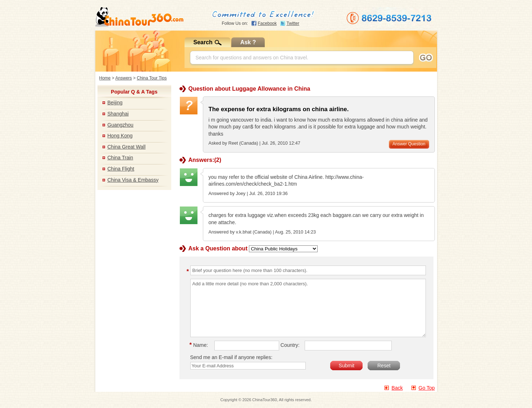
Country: (290, 345)
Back (397, 388)
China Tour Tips (152, 78)
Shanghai (118, 114)
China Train (121, 158)
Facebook (267, 23)
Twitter (293, 23)
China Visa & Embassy (133, 180)
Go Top (427, 388)
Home (105, 78)
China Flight (121, 169)
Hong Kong (120, 136)
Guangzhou (121, 125)
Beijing (115, 103)
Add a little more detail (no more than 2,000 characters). (308, 308)
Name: (200, 345)
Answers (124, 78)
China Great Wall (127, 147)
